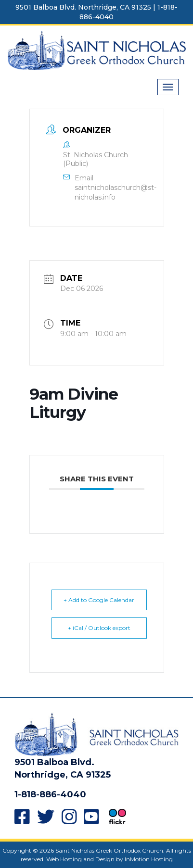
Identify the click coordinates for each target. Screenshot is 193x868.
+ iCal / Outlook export (99, 628)
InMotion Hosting (149, 859)
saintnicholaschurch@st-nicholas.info (116, 192)
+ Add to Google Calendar (99, 600)
